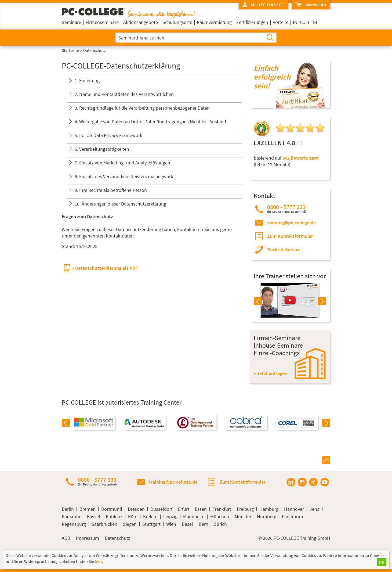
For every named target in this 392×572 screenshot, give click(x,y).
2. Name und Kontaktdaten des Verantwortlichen (124, 94)
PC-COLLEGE (306, 22)
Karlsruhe (72, 517)
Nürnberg (267, 517)
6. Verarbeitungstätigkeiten (102, 149)
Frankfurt (222, 509)
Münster (243, 517)
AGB (66, 538)
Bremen (88, 509)
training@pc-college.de (291, 223)
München (220, 517)
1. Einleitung (87, 80)
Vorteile (281, 22)
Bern (204, 524)
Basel (187, 524)
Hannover (294, 509)
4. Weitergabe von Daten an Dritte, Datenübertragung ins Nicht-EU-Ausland (150, 122)
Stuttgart (151, 524)
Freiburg (245, 509)
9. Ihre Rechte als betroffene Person (111, 190)
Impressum (88, 538)
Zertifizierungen (252, 22)
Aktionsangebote (141, 22)
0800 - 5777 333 (287, 209)
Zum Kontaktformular (290, 236)
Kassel (94, 517)
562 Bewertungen (301, 158)
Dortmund (112, 509)
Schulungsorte (177, 22)
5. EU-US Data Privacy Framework (108, 135)
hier (98, 561)
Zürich (220, 524)
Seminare (71, 22)
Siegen (130, 524)
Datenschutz (117, 538)
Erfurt (184, 509)
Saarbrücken (104, 524)
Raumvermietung (214, 22)
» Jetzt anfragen (271, 373)
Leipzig (170, 517)
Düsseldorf (161, 509)
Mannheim (194, 517)
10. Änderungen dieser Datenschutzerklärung (120, 204)
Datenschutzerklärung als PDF (106, 268)
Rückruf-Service (284, 249)
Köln (133, 517)
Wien (171, 524)
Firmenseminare (102, 22)
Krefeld (150, 517)
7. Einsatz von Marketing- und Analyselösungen (122, 163)
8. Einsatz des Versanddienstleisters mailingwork (124, 176)
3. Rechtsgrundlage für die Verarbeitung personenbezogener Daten (142, 108)
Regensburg (74, 524)
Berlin (68, 509)
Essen (201, 509)
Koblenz (114, 517)
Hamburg (269, 509)
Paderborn (293, 517)
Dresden (136, 509)
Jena (315, 509)
